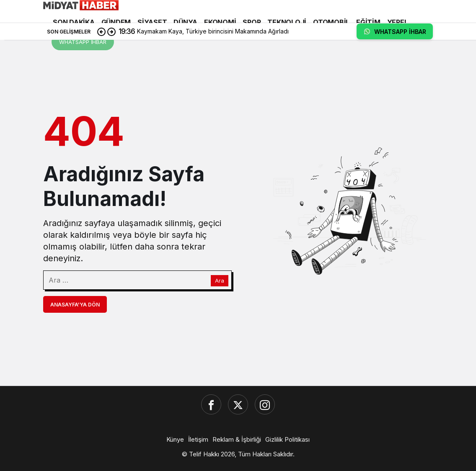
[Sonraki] (111, 31)
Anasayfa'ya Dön (75, 305)
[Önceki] (101, 31)
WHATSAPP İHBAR (83, 42)
